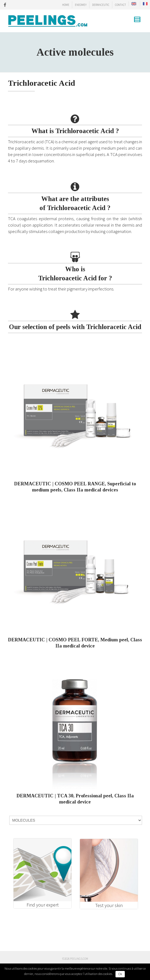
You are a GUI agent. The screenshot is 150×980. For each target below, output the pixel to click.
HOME (66, 5)
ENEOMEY (81, 5)
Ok (120, 974)
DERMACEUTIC (101, 5)
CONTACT (120, 5)
